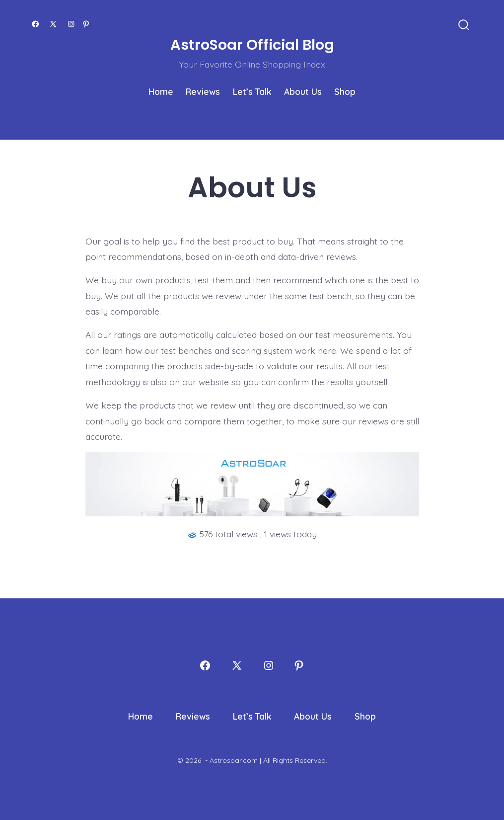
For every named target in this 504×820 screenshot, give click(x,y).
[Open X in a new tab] (53, 24)
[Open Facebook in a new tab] (36, 24)
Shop (345, 91)
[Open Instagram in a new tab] (71, 24)
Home (161, 91)
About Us (303, 91)
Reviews (203, 91)
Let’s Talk (252, 91)
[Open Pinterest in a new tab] (86, 24)
